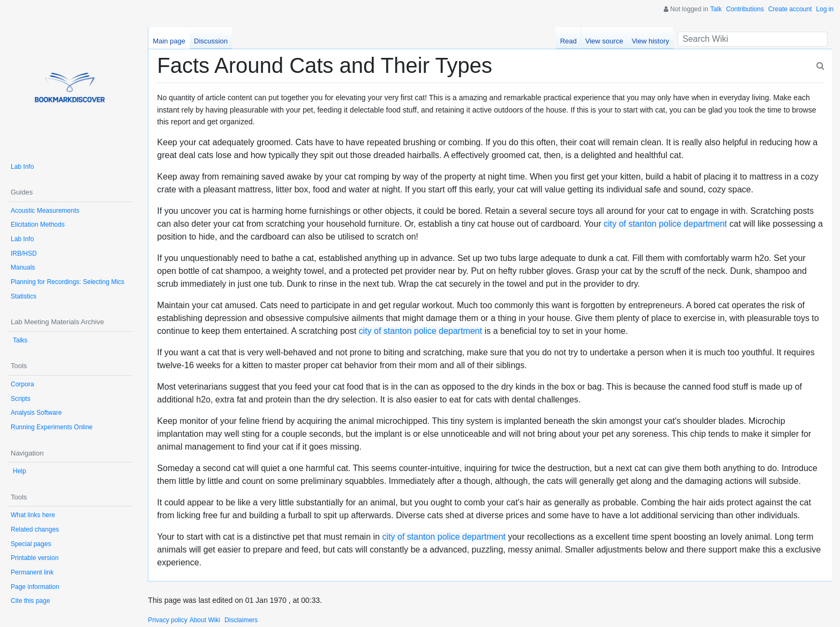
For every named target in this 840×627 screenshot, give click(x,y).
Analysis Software (36, 413)
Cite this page (30, 601)
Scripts (21, 399)
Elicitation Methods (38, 225)
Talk (716, 9)
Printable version (35, 558)
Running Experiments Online (52, 427)
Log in (825, 9)
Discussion (211, 41)
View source (605, 41)
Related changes (35, 529)
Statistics (24, 296)
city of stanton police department (665, 224)
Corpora (22, 384)
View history (650, 41)
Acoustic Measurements (45, 211)
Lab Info (22, 167)
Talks (20, 340)
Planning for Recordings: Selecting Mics (67, 282)
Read (568, 41)
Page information (35, 587)
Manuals (23, 267)
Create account (790, 9)
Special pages (31, 544)
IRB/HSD (24, 253)
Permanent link (32, 572)
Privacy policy (167, 620)
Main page (169, 41)
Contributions (745, 9)
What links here (33, 515)
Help (20, 471)
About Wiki (205, 620)
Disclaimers (241, 620)
